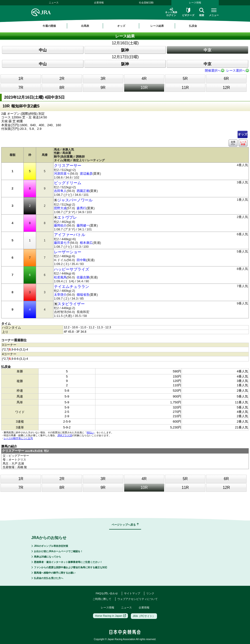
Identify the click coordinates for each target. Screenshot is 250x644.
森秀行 (81, 208)
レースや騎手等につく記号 (18, 438)
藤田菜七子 (62, 243)
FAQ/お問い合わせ (107, 593)
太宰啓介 (60, 295)
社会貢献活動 (146, 3)
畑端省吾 (83, 295)
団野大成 (60, 208)
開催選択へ (213, 71)
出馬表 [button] (85, 26)
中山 (43, 50)
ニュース (54, 3)
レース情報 (195, 3)
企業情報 (99, 3)
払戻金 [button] (193, 26)
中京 (208, 50)
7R (21, 88)
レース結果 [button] (157, 26)
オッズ (243, 134)
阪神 (125, 50)
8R (62, 88)
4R (144, 79)
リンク (150, 593)
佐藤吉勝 (83, 277)
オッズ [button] (121, 26)
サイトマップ (132, 593)
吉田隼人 (60, 191)
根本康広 (86, 243)
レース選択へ (236, 71)
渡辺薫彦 (86, 174)
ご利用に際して (102, 599)
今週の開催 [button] (49, 26)
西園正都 (83, 191)
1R (21, 79)
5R (185, 79)
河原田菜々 (62, 174)
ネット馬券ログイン (171, 12)
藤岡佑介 (60, 225)
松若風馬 (60, 277)
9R (103, 88)
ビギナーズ (188, 12)
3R (103, 79)
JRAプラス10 (65, 435)
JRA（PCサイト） (144, 616)
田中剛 (81, 260)
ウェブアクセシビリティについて (138, 599)
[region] (125, 26)
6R (226, 79)
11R (185, 88)
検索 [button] (202, 12)
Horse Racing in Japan (110, 616)
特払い (90, 432)
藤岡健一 (83, 225)
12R (226, 88)
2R (62, 79)
